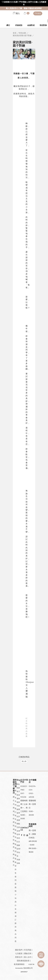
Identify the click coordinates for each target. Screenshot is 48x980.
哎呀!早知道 (18, 852)
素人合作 (28, 957)
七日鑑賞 (19, 953)
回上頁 (24, 761)
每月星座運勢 (18, 795)
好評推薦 (18, 818)
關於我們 (19, 950)
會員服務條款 (19, 964)
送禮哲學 (18, 833)
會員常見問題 (16, 799)
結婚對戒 (31, 25)
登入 (16, 13)
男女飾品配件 (14, 856)
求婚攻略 (18, 861)
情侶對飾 (14, 838)
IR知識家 (18, 786)
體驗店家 (18, 825)
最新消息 (18, 804)
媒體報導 (18, 811)
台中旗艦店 (33, 781)
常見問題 (28, 950)
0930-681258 (31, 795)
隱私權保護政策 (23, 961)
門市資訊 (38, 13)
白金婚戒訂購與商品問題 (16, 923)
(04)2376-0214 (32, 788)
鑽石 (8, 25)
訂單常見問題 (16, 821)
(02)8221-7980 (24, 788)
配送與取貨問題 (16, 844)
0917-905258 (23, 795)
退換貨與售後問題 (16, 871)
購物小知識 (16, 895)
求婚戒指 (19, 25)
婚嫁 (18, 845)
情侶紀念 (18, 840)
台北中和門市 (24, 781)
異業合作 (19, 957)
